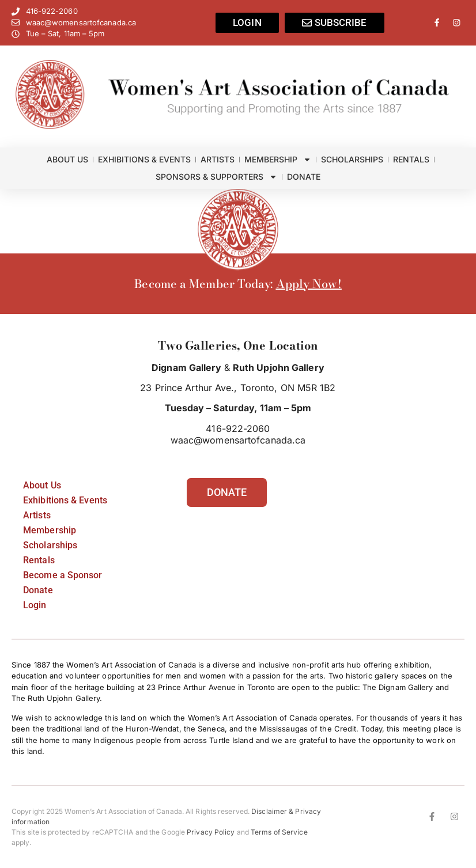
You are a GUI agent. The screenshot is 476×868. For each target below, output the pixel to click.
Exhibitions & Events (144, 159)
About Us (67, 159)
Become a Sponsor (63, 575)
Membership (278, 160)
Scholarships (352, 159)
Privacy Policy (211, 832)
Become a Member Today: (205, 284)
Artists (218, 159)
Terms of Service (279, 832)
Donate (304, 177)
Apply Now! (309, 284)
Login (35, 605)
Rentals (411, 159)
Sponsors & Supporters (216, 177)
